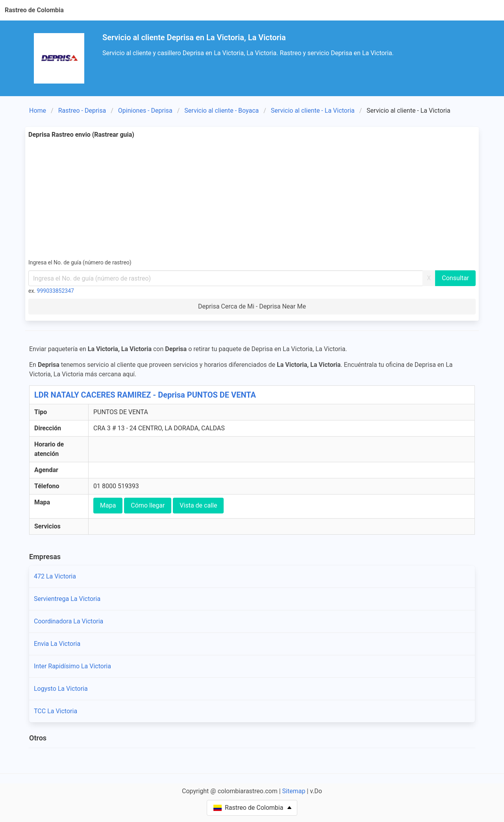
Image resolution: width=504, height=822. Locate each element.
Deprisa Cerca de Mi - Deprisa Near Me (252, 306)
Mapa (108, 505)
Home (38, 111)
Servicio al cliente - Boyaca (221, 111)
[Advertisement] (252, 199)
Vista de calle (198, 505)
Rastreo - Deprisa (82, 111)
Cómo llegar (148, 505)
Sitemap (294, 791)
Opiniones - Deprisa (145, 111)
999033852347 (56, 291)
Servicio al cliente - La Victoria (313, 111)
